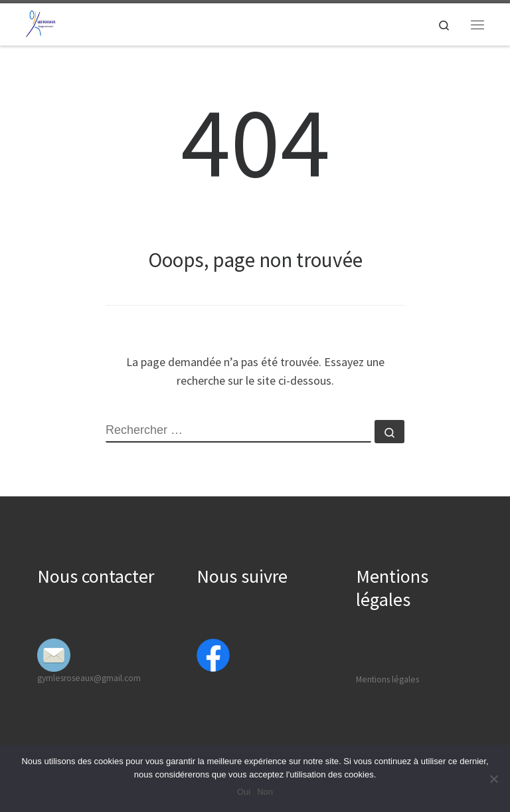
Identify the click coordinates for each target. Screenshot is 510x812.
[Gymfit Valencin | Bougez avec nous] (41, 23)
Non (265, 792)
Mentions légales (387, 679)
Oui (244, 792)
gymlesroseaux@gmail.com (89, 678)
